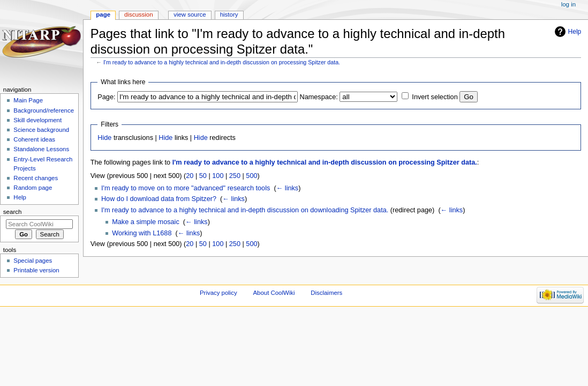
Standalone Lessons (41, 149)
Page (103, 14)
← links (288, 188)
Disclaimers (326, 293)
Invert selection (435, 97)
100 (218, 176)
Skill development (37, 120)
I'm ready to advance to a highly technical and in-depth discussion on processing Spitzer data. (222, 62)
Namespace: (319, 97)
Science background (41, 130)
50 (203, 176)
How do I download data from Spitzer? (159, 199)
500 (251, 176)
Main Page (28, 100)
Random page (33, 188)
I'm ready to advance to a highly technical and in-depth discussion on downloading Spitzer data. (245, 210)
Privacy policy (218, 293)
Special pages (33, 261)
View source (190, 14)
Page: (106, 97)
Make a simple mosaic (146, 222)
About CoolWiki (274, 293)
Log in (568, 4)
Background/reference (44, 110)
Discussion (138, 14)
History (229, 14)
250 (235, 176)
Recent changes (36, 178)
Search (13, 212)
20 (190, 176)
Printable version (36, 270)
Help (575, 32)
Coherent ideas (34, 139)
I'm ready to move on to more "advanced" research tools (186, 188)
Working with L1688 (142, 233)
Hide (104, 138)
